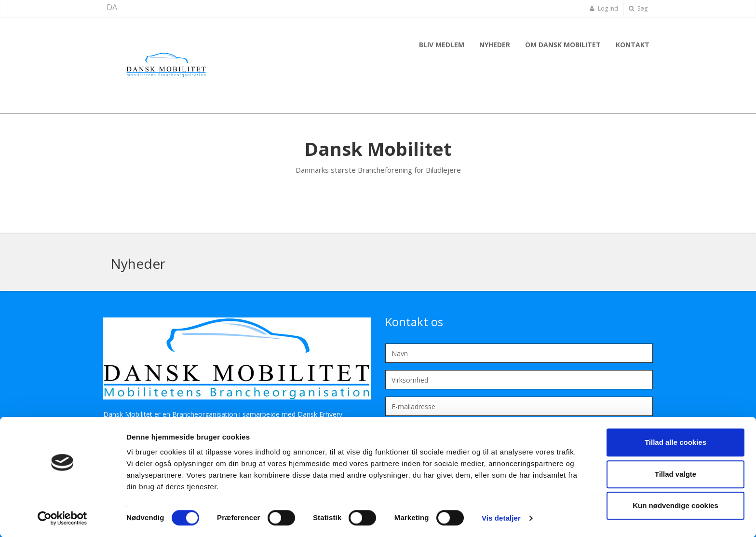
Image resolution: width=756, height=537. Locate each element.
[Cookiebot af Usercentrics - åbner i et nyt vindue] (62, 518)
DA (112, 7)
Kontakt (633, 45)
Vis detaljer (501, 518)
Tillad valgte (675, 474)
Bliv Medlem (442, 45)
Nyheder (495, 45)
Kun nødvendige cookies (675, 505)
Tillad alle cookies (675, 442)
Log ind (604, 8)
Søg (638, 8)
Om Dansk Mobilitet (563, 45)
